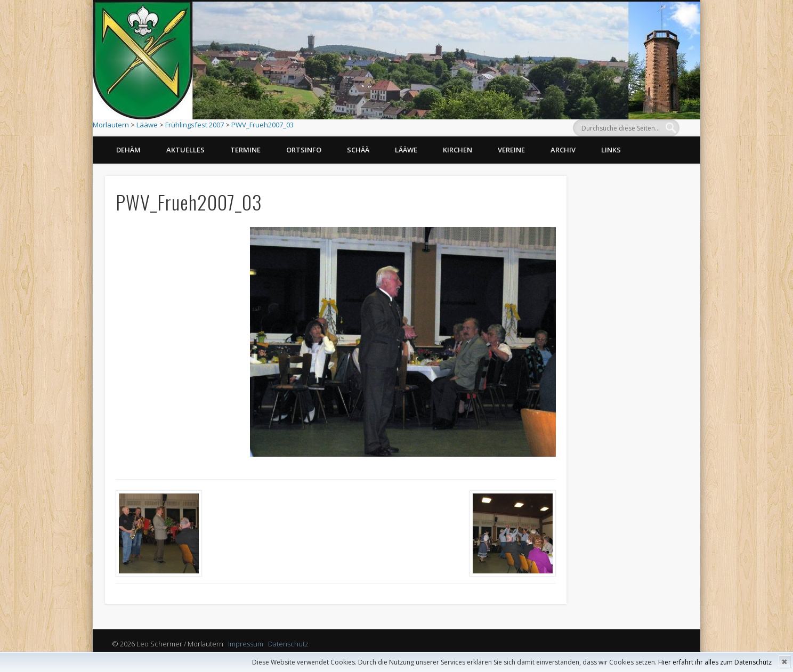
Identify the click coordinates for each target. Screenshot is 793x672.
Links (611, 150)
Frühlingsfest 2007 (195, 125)
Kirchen (458, 150)
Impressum (246, 644)
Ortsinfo (304, 150)
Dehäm (128, 150)
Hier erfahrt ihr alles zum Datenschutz (715, 662)
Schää (358, 150)
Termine (245, 150)
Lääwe (147, 125)
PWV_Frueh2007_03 (262, 125)
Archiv (563, 150)
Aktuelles (185, 150)
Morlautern (111, 125)
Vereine (511, 150)
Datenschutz (288, 644)
